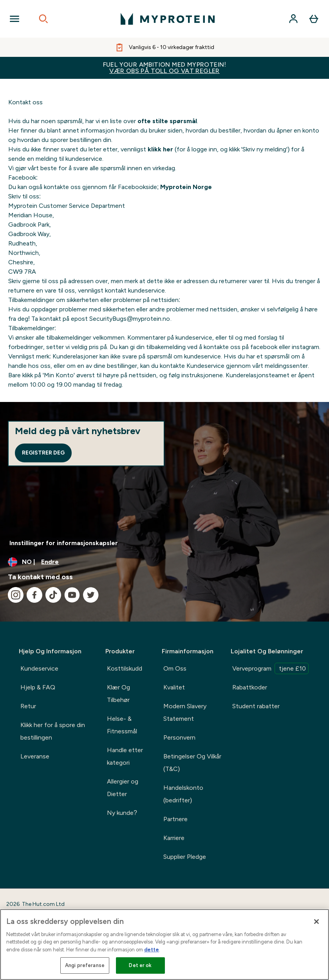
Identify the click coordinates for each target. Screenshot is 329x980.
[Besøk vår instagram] (16, 595)
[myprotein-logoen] (168, 19)
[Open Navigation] (14, 19)
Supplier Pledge (185, 857)
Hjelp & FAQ (38, 687)
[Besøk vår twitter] (91, 595)
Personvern (179, 737)
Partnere (175, 819)
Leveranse (35, 756)
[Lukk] (316, 922)
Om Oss (175, 668)
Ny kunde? (122, 813)
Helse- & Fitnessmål (122, 725)
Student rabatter (256, 706)
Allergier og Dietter (123, 788)
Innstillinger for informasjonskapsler (64, 543)
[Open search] (43, 19)
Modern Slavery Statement (185, 712)
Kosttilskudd (125, 668)
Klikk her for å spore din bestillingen (53, 731)
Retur (28, 706)
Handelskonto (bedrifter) (183, 794)
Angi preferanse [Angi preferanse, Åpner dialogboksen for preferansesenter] (85, 965)
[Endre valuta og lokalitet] (164, 562)
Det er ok (140, 965)
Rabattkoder (250, 687)
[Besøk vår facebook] (34, 595)
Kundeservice (39, 668)
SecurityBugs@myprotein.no (130, 319)
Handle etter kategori (125, 756)
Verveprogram (270, 668)
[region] (164, 945)
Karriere (174, 838)
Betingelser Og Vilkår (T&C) (192, 763)
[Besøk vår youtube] (72, 595)
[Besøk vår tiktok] (53, 595)
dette (152, 950)
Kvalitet (174, 687)
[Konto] (293, 19)
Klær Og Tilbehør (118, 694)
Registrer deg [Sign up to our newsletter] (43, 453)
